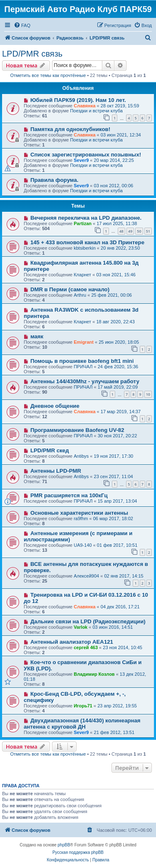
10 (148, 394)
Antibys (81, 456)
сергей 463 (86, 647)
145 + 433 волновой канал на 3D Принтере (87, 242)
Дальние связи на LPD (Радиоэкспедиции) (88, 621)
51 (148, 231)
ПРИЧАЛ (83, 367)
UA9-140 (83, 545)
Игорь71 (83, 706)
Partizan (83, 223)
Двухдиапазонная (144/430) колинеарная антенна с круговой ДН (82, 724)
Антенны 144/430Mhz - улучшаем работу (85, 381)
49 (130, 231)
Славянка (84, 106)
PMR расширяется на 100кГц (69, 495)
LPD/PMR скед (50, 450)
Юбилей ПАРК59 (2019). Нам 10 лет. (78, 100)
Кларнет (82, 275)
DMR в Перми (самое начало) (70, 289)
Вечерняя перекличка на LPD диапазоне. (86, 218)
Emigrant (84, 342)
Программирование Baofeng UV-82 (77, 430)
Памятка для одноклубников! (70, 129)
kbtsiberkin (85, 248)
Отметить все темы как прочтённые (48, 75)
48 (121, 231)
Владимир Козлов (94, 674)
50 (139, 231)
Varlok (80, 627)
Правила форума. (54, 180)
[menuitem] (22, 25)
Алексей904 (86, 576)
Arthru (80, 295)
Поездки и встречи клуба (96, 111)
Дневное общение (55, 406)
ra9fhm (81, 518)
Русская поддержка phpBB (78, 852)
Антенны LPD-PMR (56, 471)
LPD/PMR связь (32, 54)
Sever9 (81, 160)
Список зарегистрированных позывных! (86, 155)
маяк (37, 336)
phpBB (64, 845)
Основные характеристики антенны (79, 513)
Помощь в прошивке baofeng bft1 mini (82, 361)
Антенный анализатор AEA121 (72, 642)
